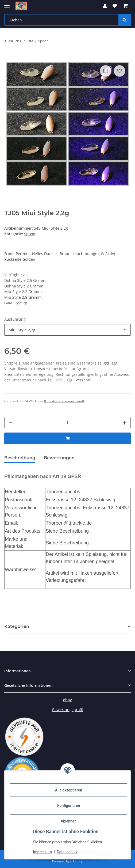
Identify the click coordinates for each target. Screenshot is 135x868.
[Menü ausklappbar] (7, 3)
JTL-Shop (77, 861)
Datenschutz (67, 852)
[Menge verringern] (10, 422)
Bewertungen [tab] (59, 458)
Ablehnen (69, 821)
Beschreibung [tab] (20, 458)
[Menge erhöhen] (125, 422)
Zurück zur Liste (21, 41)
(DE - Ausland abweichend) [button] (64, 401)
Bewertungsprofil (67, 710)
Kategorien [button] (17, 626)
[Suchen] (125, 20)
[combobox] (67, 330)
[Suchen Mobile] (61, 20)
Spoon (30, 234)
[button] (105, 6)
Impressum (43, 852)
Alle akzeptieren (69, 790)
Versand (83, 380)
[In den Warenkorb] (9, 58)
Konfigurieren (69, 806)
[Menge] (67, 422)
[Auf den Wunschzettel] (119, 71)
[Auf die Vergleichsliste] (106, 71)
